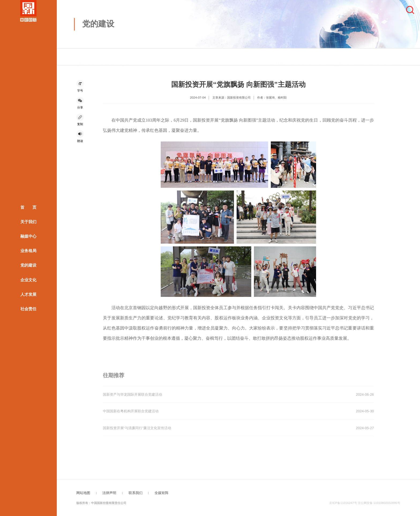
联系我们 (136, 493)
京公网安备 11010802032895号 (379, 503)
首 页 (28, 207)
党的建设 (28, 265)
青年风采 (392, 58)
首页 (81, 58)
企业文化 (28, 280)
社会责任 (28, 309)
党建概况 (277, 58)
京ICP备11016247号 (343, 503)
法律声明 (109, 493)
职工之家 (363, 58)
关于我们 (28, 222)
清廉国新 (335, 58)
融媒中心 (28, 236)
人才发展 (28, 294)
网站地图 (83, 493)
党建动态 (125, 58)
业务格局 (28, 251)
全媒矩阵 (162, 493)
